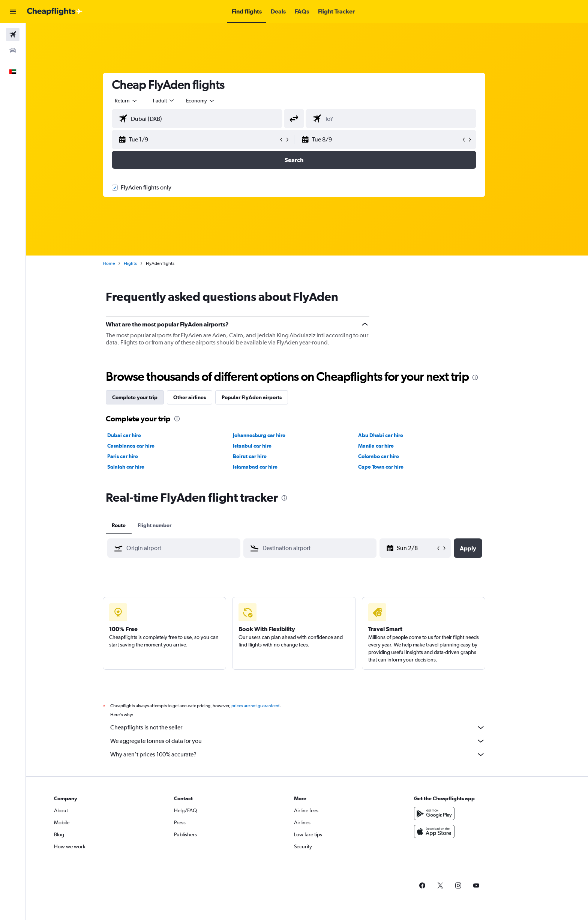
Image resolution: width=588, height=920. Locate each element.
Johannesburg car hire (272, 435)
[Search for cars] (13, 50)
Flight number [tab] (168, 525)
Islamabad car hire (268, 467)
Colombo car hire (392, 456)
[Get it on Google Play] (460, 813)
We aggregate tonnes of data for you (311, 741)
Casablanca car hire (144, 446)
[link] (448, 885)
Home (122, 263)
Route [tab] (132, 525)
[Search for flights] (13, 35)
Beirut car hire (262, 456)
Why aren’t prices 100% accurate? (311, 755)
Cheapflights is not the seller (311, 728)
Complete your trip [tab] (148, 397)
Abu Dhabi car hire (394, 435)
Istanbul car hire (265, 446)
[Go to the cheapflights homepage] (55, 12)
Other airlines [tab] (203, 397)
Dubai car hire (137, 435)
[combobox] (139, 101)
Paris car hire (136, 456)
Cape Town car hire (394, 467)
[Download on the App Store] (460, 831)
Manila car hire (389, 446)
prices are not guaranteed (268, 706)
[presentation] (488, 377)
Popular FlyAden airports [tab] (265, 397)
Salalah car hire (139, 467)
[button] (13, 12)
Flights (143, 263)
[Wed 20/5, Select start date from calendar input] (429, 548)
